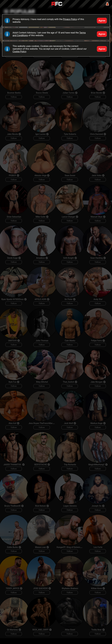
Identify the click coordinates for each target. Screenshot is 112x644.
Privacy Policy (70, 19)
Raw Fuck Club (57, 4)
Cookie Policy (19, 52)
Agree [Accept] (102, 21)
